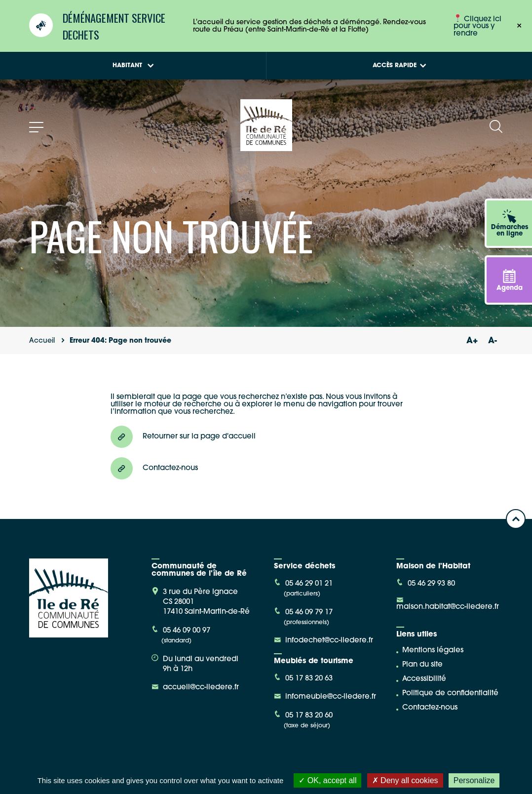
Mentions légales (433, 651)
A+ (472, 341)
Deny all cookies (405, 780)
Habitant (133, 66)
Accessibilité (424, 679)
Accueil (42, 341)
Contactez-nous (430, 708)
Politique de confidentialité (450, 694)
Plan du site (422, 665)
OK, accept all (327, 780)
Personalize (474, 780)
